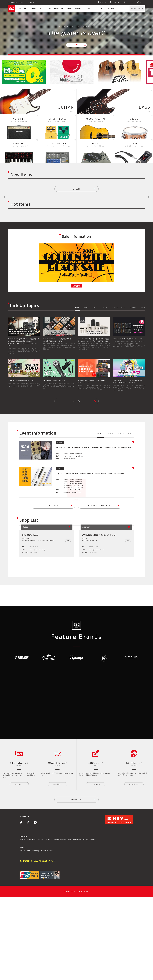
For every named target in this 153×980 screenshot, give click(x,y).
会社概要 (22, 923)
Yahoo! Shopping (33, 934)
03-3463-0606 (34, 586)
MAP (68, 580)
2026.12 (130, 434)
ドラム (105, 307)
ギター (86, 307)
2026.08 (110, 434)
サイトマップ (32, 923)
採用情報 (93, 923)
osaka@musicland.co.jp (97, 589)
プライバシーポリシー (45, 923)
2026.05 (100, 434)
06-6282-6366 (94, 586)
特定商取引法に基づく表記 (62, 923)
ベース (96, 307)
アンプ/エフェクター (119, 307)
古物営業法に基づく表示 (81, 923)
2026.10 (120, 434)
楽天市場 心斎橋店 (47, 934)
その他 (143, 307)
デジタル (133, 307)
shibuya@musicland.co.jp (37, 589)
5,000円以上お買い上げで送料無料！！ (23, 2)
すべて (77, 307)
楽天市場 (22, 934)
